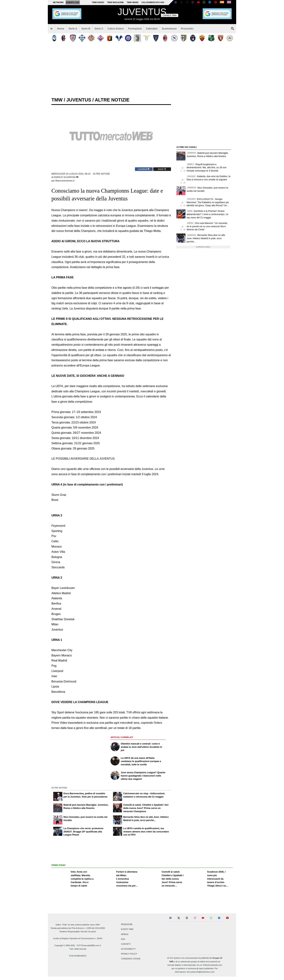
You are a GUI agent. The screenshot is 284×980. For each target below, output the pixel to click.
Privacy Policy (129, 954)
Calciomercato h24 (153, 2)
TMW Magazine (115, 2)
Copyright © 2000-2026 (65, 945)
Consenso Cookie (131, 959)
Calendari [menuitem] (152, 29)
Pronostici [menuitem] (187, 29)
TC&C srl (66, 925)
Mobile (125, 934)
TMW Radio (98, 2)
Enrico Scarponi (65, 177)
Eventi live (73, 2)
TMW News (132, 2)
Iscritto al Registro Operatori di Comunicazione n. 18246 (78, 938)
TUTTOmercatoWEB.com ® (89, 945)
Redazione (127, 924)
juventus (79, 100)
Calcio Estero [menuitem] (116, 29)
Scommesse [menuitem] (169, 29)
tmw (57, 100)
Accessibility (128, 949)
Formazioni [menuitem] (135, 29)
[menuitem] (51, 29)
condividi (144, 169)
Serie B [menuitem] (86, 29)
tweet (162, 169)
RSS (123, 939)
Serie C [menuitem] (99, 29)
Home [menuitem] (61, 29)
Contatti (126, 944)
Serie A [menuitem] (73, 29)
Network (58, 2)
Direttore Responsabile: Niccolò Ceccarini (78, 932)
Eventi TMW (127, 929)
